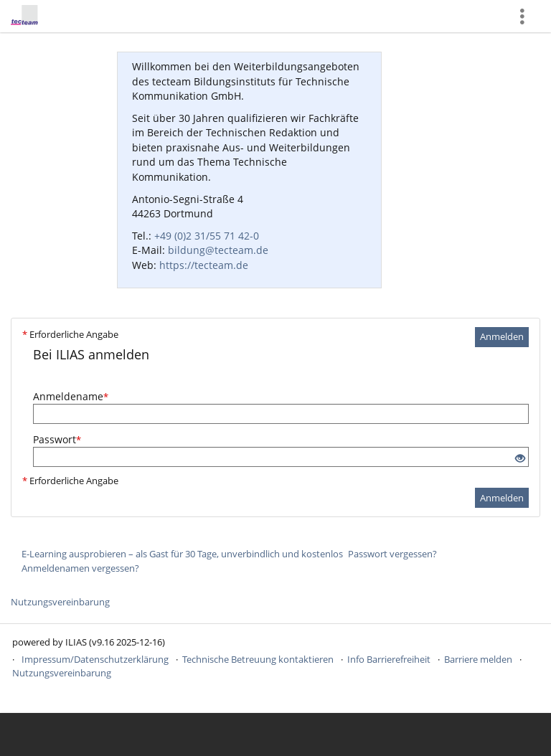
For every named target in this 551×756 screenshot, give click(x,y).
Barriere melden (478, 659)
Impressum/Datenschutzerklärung (95, 659)
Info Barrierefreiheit (389, 659)
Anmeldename (71, 396)
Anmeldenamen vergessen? (80, 568)
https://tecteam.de (204, 265)
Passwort (57, 439)
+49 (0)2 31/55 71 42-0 (207, 236)
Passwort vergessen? (392, 554)
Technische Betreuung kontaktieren (258, 659)
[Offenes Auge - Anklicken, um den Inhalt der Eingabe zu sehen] (520, 459)
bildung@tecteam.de (218, 250)
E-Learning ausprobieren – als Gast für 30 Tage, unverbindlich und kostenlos (182, 554)
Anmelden (502, 336)
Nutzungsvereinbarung (60, 602)
